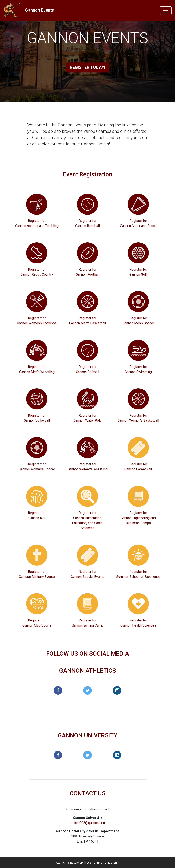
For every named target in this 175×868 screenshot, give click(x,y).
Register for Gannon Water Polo (88, 418)
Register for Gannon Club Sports (37, 623)
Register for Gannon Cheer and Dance (138, 223)
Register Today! (87, 67)
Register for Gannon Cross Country (37, 272)
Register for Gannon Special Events (88, 574)
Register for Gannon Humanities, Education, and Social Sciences (88, 520)
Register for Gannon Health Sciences (138, 623)
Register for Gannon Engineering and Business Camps (138, 518)
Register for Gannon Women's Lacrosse (37, 321)
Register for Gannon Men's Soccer (138, 321)
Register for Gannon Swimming (138, 369)
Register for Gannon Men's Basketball (87, 321)
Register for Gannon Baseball (87, 223)
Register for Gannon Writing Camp (87, 623)
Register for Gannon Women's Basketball (138, 418)
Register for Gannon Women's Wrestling (88, 467)
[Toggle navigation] (166, 11)
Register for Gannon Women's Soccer (37, 467)
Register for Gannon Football (87, 272)
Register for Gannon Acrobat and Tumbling (37, 223)
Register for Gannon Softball (87, 369)
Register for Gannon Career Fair (138, 467)
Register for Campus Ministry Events (37, 574)
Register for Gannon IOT (37, 515)
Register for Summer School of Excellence (138, 574)
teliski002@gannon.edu (88, 823)
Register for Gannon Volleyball (37, 418)
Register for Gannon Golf (138, 272)
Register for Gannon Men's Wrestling (37, 369)
